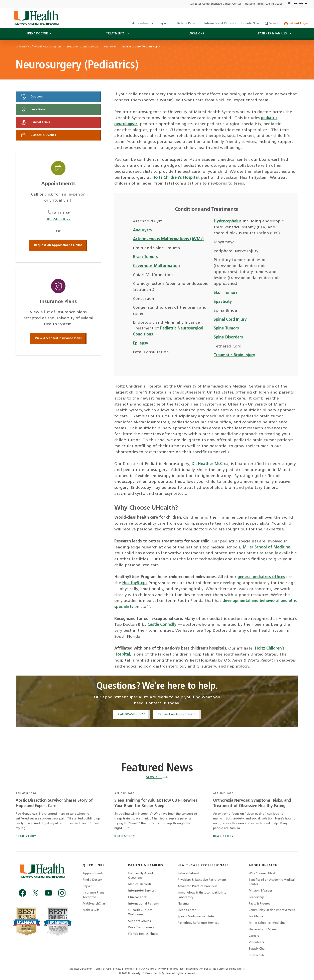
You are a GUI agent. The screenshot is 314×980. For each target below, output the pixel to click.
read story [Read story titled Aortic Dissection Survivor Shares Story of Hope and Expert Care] (26, 836)
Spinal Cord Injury (230, 320)
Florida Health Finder (143, 934)
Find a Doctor (92, 880)
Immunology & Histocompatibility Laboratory (202, 895)
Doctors (32, 97)
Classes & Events (38, 135)
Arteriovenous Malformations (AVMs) (168, 239)
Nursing (183, 904)
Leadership (256, 897)
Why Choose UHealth (264, 874)
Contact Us (256, 955)
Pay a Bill (165, 24)
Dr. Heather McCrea (210, 464)
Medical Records (140, 884)
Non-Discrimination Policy (196, 969)
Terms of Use (103, 969)
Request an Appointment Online (58, 245)
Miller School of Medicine (266, 547)
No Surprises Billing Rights (229, 969)
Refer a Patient (188, 24)
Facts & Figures (259, 904)
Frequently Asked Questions (140, 876)
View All (157, 778)
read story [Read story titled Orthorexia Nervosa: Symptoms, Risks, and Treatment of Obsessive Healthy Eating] (223, 836)
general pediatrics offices (261, 577)
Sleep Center (187, 910)
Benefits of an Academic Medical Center (272, 882)
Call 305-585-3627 (131, 714)
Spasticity (223, 302)
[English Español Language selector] (298, 4)
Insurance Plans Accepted (93, 895)
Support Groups (139, 921)
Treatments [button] (116, 34)
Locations (196, 34)
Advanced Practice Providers (197, 886)
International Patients (220, 24)
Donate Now (250, 24)
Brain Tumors (145, 257)
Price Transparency (141, 928)
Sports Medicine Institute (196, 917)
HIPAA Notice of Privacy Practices (158, 969)
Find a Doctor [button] (37, 34)
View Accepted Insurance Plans (58, 338)
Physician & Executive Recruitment (202, 880)
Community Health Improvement (272, 910)
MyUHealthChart (95, 904)
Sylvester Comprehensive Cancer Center (215, 4)
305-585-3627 (58, 219)
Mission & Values (261, 891)
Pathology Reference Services (198, 923)
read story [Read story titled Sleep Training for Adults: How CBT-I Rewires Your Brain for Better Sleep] (125, 836)
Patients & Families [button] (273, 34)
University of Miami (263, 930)
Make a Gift (91, 910)
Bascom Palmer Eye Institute (264, 4)
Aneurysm (142, 230)
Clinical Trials (35, 122)
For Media (256, 917)
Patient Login (296, 24)
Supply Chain (258, 949)
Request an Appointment (177, 714)
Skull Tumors (226, 293)
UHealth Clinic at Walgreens (140, 912)
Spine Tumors (226, 328)
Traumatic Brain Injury (234, 355)
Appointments (143, 24)
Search (272, 24)
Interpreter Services (142, 891)
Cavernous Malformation (156, 266)
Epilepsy (141, 343)
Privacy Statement (125, 969)
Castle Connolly (162, 625)
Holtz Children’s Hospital (175, 178)
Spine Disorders (228, 337)
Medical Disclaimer (81, 969)
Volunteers (256, 942)
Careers (254, 936)
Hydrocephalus (228, 221)
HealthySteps (135, 583)
